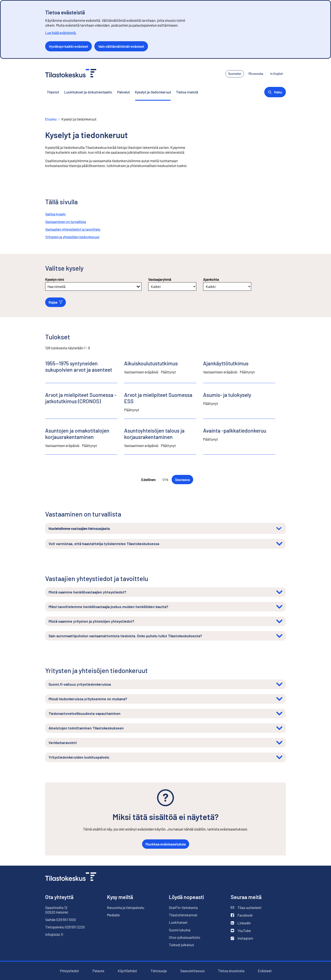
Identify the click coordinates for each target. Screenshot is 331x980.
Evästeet (265, 971)
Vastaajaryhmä (160, 279)
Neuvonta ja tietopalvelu (126, 907)
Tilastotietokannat (183, 915)
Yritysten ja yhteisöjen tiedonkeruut (72, 237)
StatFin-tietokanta (183, 908)
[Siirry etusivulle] (71, 877)
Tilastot (53, 92)
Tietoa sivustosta (231, 971)
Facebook (242, 915)
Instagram (242, 938)
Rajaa (56, 302)
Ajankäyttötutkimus (226, 363)
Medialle (113, 915)
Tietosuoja (159, 971)
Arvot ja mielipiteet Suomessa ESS (158, 398)
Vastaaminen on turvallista (66, 222)
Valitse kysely (55, 214)
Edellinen (148, 480)
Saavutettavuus (192, 971)
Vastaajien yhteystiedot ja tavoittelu (73, 229)
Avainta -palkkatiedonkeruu (235, 430)
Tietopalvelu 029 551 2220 (65, 927)
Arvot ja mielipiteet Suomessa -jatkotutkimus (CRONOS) (81, 398)
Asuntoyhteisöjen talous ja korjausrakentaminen (154, 434)
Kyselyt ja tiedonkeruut (153, 92)
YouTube (241, 931)
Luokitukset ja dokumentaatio (88, 92)
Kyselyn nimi (55, 279)
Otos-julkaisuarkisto (184, 937)
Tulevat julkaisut (181, 945)
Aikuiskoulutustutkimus (151, 363)
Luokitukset (178, 922)
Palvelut (123, 92)
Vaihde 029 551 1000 (61, 920)
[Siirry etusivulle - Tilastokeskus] (71, 74)
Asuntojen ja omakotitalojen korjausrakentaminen (77, 434)
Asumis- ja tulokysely (227, 395)
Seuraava (182, 480)
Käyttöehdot (127, 971)
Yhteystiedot (69, 971)
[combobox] (48, 286)
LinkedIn (241, 923)
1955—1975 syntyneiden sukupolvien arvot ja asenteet (79, 366)
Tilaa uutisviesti (246, 908)
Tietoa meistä (187, 92)
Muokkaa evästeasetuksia (166, 844)
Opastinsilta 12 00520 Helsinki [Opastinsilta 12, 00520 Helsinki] (57, 910)
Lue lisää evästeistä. (61, 33)
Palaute (98, 971)
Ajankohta (211, 279)
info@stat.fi (54, 934)
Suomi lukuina (180, 930)
